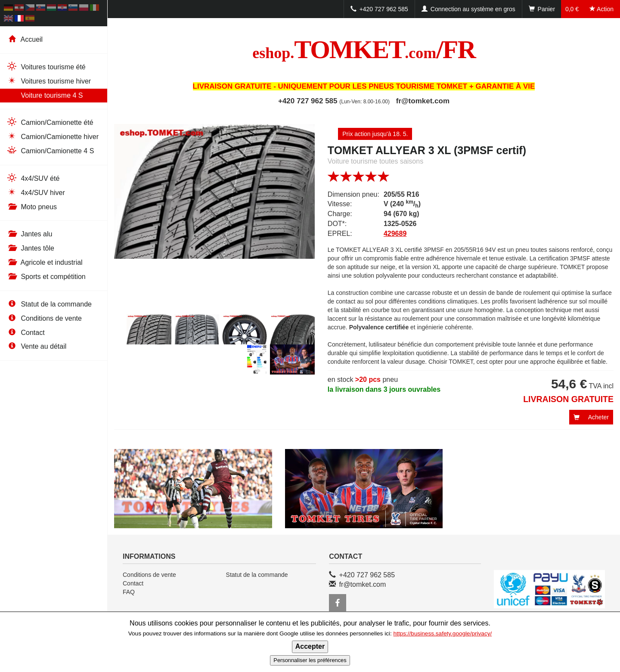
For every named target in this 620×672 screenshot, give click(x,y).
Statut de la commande (49, 304)
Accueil (25, 39)
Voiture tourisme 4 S (45, 95)
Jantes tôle (30, 248)
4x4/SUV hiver (36, 192)
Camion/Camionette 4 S (50, 150)
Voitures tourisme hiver (49, 81)
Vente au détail (36, 346)
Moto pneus (32, 207)
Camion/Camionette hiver (53, 136)
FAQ (129, 592)
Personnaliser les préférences (310, 660)
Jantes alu (29, 234)
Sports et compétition (46, 277)
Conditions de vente (44, 318)
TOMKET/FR (364, 50)
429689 (395, 234)
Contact (26, 333)
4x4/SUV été (33, 178)
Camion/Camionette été (50, 122)
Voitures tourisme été (46, 67)
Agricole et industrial (45, 262)
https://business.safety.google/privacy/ (443, 633)
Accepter (310, 646)
